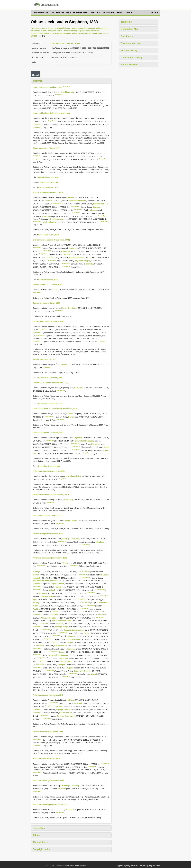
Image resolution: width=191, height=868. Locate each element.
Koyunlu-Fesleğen (83, 261)
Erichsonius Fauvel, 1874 (49, 235)
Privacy (146, 866)
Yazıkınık (59, 624)
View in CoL (67, 87)
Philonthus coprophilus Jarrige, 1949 (48, 695)
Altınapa (70, 414)
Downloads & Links (131, 43)
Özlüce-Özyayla (71, 521)
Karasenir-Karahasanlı (59, 655)
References (39, 828)
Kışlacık (52, 590)
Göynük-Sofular (58, 584)
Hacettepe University (77, 201)
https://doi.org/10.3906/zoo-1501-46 (65, 43)
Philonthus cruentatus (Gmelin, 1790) (48, 732)
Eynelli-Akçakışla (58, 219)
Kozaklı (62, 652)
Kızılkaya (37, 572)
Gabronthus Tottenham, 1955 (50, 378)
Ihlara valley (69, 500)
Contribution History (132, 57)
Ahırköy (36, 603)
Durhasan (43, 593)
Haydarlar (73, 248)
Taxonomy (126, 22)
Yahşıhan (54, 615)
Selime (66, 563)
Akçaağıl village (62, 627)
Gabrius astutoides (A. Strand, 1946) (48, 285)
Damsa (64, 364)
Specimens (127, 36)
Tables (36, 835)
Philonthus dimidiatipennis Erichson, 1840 (50, 805)
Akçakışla (100, 542)
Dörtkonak (66, 251)
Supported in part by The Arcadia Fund (129, 866)
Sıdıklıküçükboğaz (101, 204)
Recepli (94, 674)
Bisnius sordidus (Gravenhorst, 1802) (48, 192)
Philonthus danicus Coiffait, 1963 (46, 758)
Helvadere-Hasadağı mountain (45, 581)
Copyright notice (42, 849)
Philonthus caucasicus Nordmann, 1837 (49, 516)
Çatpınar (70, 668)
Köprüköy (67, 254)
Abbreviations (40, 842)
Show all (36, 75)
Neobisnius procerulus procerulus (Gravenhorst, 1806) (55, 409)
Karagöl (58, 587)
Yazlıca (87, 633)
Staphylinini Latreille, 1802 (48, 177)
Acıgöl (70, 643)
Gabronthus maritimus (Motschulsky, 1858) (50, 383)
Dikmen (71, 197)
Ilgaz (57, 290)
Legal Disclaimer (155, 866)
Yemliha (55, 612)
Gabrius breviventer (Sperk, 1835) (47, 303)
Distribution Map (130, 29)
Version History (129, 50)
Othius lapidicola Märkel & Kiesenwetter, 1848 (52, 113)
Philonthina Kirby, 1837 (49, 182)
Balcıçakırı (79, 388)
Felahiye (36, 609)
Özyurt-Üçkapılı (66, 661)
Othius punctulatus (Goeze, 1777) (46, 148)
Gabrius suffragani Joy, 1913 (45, 359)
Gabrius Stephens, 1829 (48, 280)
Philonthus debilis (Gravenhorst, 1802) (49, 781)
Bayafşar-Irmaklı (63, 710)
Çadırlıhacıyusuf (68, 92)
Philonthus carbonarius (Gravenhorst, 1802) (51, 495)
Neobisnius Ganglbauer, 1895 (50, 404)
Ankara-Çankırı (48, 596)
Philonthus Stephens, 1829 (49, 466)
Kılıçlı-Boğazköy (50, 222)
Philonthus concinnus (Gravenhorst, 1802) (50, 558)
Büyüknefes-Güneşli (82, 671)
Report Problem (129, 65)
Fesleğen (62, 665)
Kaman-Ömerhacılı (77, 258)
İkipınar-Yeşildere (73, 639)
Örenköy (90, 264)
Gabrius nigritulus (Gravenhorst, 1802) (49, 321)
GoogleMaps (59, 95)
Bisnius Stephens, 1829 (48, 187)
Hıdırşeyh (79, 703)
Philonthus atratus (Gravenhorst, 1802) (49, 471)
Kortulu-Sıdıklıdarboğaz (84, 441)
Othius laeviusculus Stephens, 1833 (47, 87)
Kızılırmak (46, 216)
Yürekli (106, 447)
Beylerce (97, 207)
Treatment (38, 81)
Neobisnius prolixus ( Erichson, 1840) (48, 433)
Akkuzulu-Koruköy (49, 618)
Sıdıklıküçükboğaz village (74, 630)
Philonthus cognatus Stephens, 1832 (48, 534)
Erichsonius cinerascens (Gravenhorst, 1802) (51, 240)
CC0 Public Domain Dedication (76, 866)
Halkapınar (94, 210)
